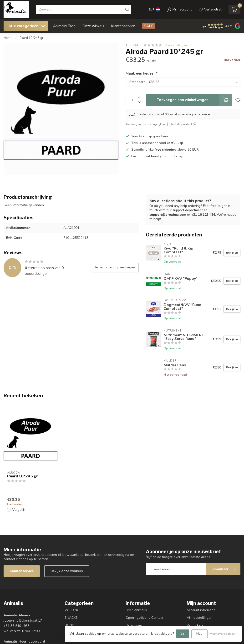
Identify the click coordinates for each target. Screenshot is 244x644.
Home (8, 38)
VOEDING (72, 610)
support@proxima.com (168, 215)
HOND (69, 625)
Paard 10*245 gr (31, 38)
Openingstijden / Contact (144, 618)
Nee (199, 634)
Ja (183, 634)
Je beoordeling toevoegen (115, 267)
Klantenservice (123, 26)
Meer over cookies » (223, 634)
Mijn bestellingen (199, 618)
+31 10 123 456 (203, 215)
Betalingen (134, 625)
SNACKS (71, 618)
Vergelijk (19, 510)
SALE (149, 26)
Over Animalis (136, 610)
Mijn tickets (195, 625)
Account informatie (201, 610)
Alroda (132, 45)
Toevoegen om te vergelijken (145, 124)
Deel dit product (183, 124)
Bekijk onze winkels (67, 571)
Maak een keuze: (141, 73)
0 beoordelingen (175, 45)
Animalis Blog (64, 26)
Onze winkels (93, 26)
